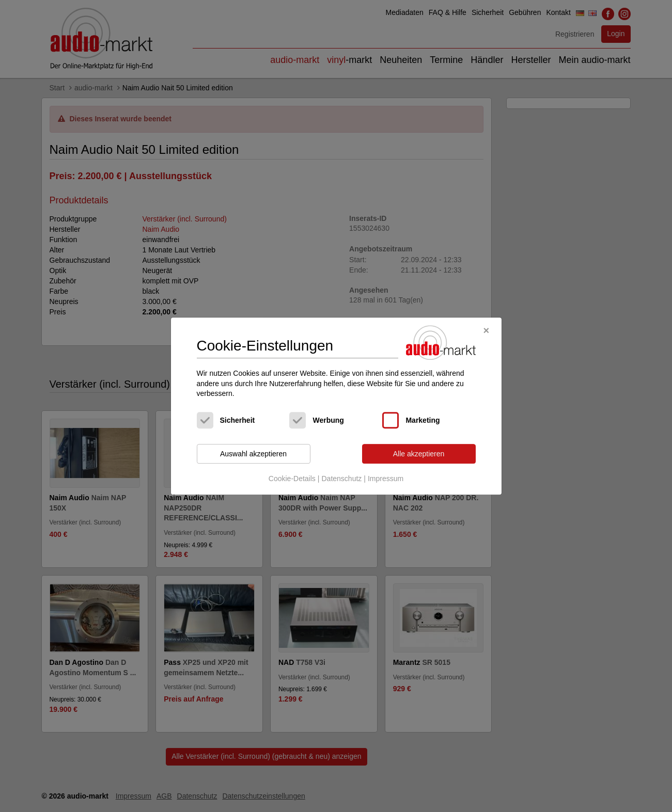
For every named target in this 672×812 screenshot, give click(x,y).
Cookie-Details (292, 479)
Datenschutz (341, 479)
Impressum (386, 479)
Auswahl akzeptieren (253, 454)
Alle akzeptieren (419, 454)
